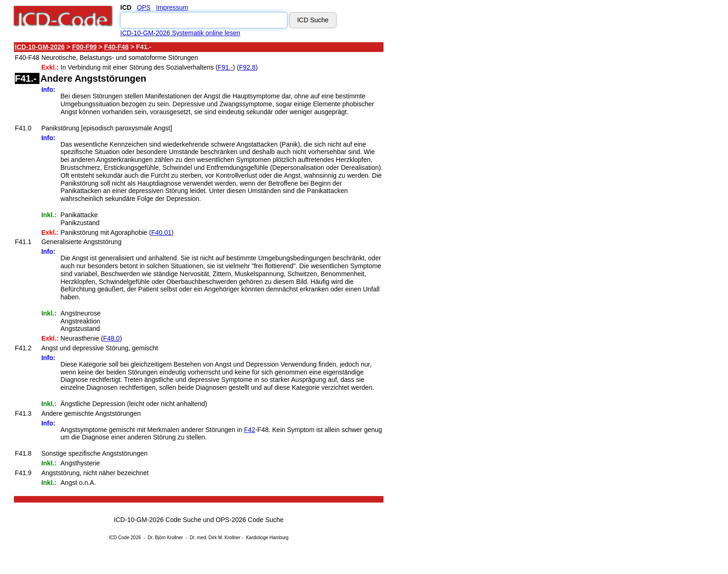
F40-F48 (116, 47)
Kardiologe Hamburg (267, 538)
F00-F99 (84, 47)
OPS (144, 7)
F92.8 (247, 67)
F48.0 (111, 338)
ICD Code (119, 538)
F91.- (225, 67)
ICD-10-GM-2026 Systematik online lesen (180, 33)
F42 (250, 430)
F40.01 (162, 232)
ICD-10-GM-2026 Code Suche (157, 520)
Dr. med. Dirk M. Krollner (215, 538)
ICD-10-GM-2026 (40, 47)
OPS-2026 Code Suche (250, 520)
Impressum (172, 7)
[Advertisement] (467, 181)
